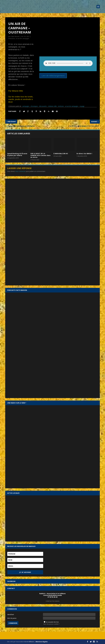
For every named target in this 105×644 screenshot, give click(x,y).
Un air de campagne (22, 38)
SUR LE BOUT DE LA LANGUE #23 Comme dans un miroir (41, 155)
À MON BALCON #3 (61, 154)
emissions (12, 38)
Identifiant (11, 614)
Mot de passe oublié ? (52, 624)
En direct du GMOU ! (84, 154)
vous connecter (20, 171)
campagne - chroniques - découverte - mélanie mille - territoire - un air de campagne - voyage (53, 106)
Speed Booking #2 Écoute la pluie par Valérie (17, 154)
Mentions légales (42, 642)
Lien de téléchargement (53, 76)
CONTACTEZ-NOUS (53, 601)
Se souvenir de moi (52, 622)
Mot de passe (12, 618)
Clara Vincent (15, 36)
